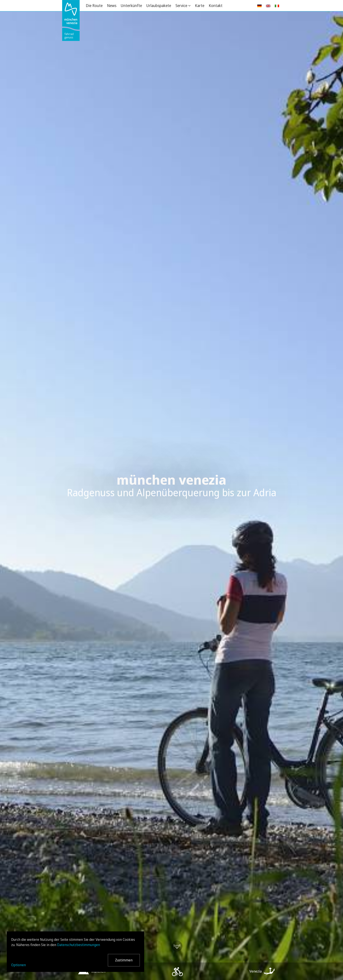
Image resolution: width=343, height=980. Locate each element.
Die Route (94, 5)
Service (181, 5)
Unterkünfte (131, 5)
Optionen (18, 965)
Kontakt (216, 5)
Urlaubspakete (159, 5)
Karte (200, 5)
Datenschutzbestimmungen (79, 945)
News (112, 5)
